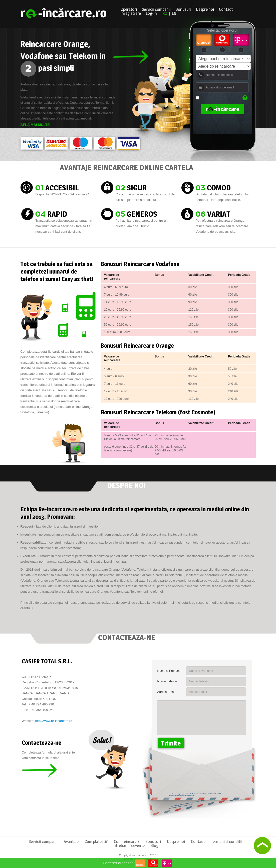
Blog (155, 846)
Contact (226, 10)
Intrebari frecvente (129, 846)
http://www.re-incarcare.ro (54, 721)
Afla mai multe (35, 125)
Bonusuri (183, 10)
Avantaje (71, 842)
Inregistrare (131, 14)
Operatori (129, 10)
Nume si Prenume (169, 671)
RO (165, 14)
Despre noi (205, 10)
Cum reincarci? (127, 842)
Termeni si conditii (227, 842)
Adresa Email (166, 692)
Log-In (151, 14)
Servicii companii (156, 10)
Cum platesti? (96, 842)
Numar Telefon (167, 681)
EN (174, 14)
